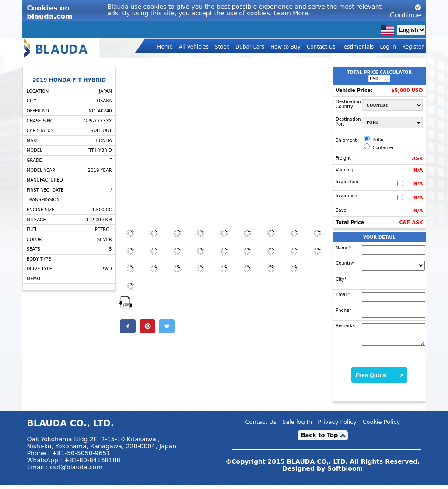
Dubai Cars (250, 46)
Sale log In (297, 425)
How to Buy (285, 46)
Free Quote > (380, 379)
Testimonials (357, 46)
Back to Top (320, 439)
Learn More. (292, 13)
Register (413, 46)
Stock (222, 46)
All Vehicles (194, 46)
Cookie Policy (381, 425)
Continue (406, 12)
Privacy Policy (337, 425)
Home (165, 46)
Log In (388, 46)
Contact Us (321, 46)
